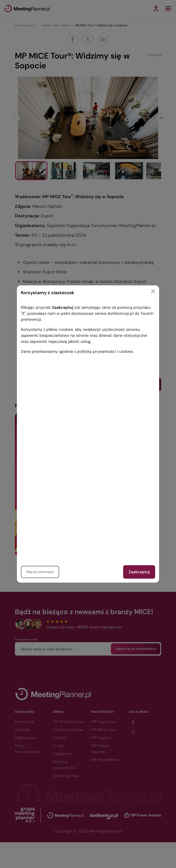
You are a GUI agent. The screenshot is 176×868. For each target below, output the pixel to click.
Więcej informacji (40, 572)
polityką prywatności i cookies (105, 351)
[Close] (153, 291)
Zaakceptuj (139, 572)
